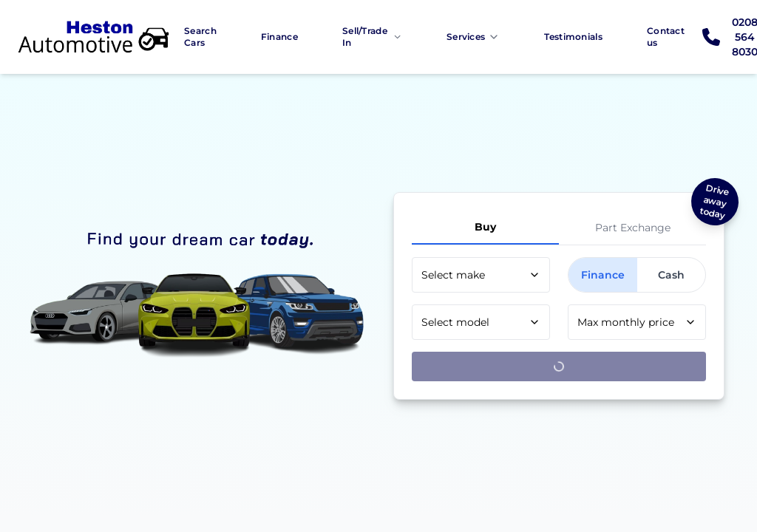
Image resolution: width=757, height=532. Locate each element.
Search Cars (200, 37)
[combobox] (481, 275)
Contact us (666, 37)
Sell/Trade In (372, 37)
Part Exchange (633, 228)
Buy (485, 227)
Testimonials (573, 37)
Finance (279, 37)
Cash (671, 275)
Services (473, 37)
